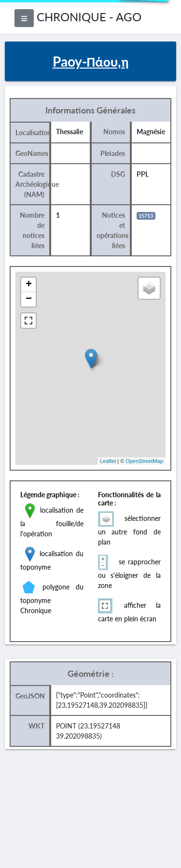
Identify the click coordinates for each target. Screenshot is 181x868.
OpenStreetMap (144, 461)
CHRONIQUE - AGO (89, 17)
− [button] (29, 299)
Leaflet (108, 461)
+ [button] (29, 285)
